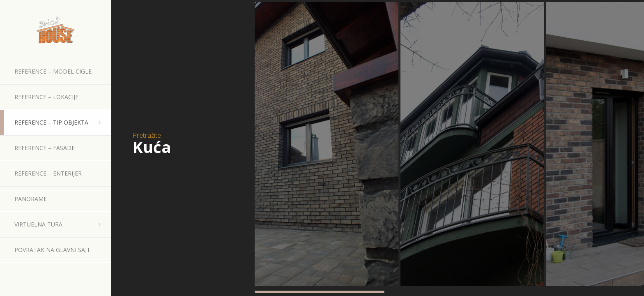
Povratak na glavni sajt (52, 250)
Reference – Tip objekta (51, 122)
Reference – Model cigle (53, 71)
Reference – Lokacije (46, 97)
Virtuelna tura (38, 224)
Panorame (31, 199)
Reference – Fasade (45, 148)
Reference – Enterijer (48, 173)
